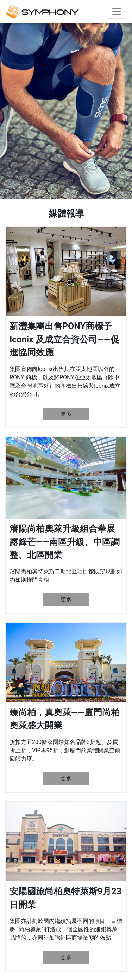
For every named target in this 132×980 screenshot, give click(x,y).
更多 (66, 414)
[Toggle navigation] (117, 12)
